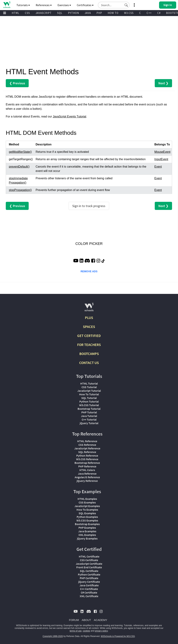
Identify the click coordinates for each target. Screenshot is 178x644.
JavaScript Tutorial (89, 391)
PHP (99, 13)
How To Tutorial (89, 394)
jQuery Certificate (89, 582)
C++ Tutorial (89, 419)
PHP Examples (87, 528)
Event (158, 167)
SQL (60, 13)
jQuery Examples (87, 538)
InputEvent (161, 159)
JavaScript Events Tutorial (70, 116)
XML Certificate (89, 596)
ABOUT (86, 620)
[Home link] (7, 5)
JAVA (88, 13)
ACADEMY (100, 620)
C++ (149, 13)
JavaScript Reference (87, 448)
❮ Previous (17, 83)
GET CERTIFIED (89, 336)
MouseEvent (162, 152)
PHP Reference (87, 466)
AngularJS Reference (87, 477)
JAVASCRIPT (44, 13)
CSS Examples (87, 502)
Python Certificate (89, 574)
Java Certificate (89, 585)
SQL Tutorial (89, 398)
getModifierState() (20, 152)
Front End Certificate (89, 567)
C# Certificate (89, 592)
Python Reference (87, 456)
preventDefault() (19, 167)
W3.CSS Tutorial (89, 405)
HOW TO (113, 13)
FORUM (74, 620)
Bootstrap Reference (87, 463)
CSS (27, 13)
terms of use (76, 631)
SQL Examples (87, 513)
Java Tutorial (89, 416)
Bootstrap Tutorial (89, 409)
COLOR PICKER (89, 244)
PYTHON (73, 13)
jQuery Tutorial (89, 423)
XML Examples (87, 535)
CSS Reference (87, 445)
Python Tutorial (89, 401)
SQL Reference (87, 452)
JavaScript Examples (87, 506)
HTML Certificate (89, 556)
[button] (126, 5)
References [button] (44, 5)
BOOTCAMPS (89, 354)
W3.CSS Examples (87, 520)
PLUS (89, 318)
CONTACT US (89, 363)
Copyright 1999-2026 (53, 636)
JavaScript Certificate (89, 564)
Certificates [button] (85, 5)
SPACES (89, 327)
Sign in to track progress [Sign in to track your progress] (89, 206)
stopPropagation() (20, 190)
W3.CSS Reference (87, 459)
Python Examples (87, 517)
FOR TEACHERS (89, 345)
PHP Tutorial (89, 412)
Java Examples (87, 531)
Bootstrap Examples (87, 524)
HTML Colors (87, 470)
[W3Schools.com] (89, 309)
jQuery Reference (87, 481)
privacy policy (101, 631)
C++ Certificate (89, 589)
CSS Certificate (89, 560)
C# (159, 13)
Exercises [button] (64, 5)
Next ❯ (163, 83)
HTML (16, 13)
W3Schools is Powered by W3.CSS (118, 636)
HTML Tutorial (89, 383)
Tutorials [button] (23, 5)
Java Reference (87, 474)
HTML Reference (87, 441)
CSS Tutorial (89, 387)
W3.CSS (129, 13)
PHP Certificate (89, 578)
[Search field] (114, 5)
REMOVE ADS (89, 271)
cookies (86, 631)
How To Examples (87, 510)
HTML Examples (87, 499)
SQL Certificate (89, 571)
